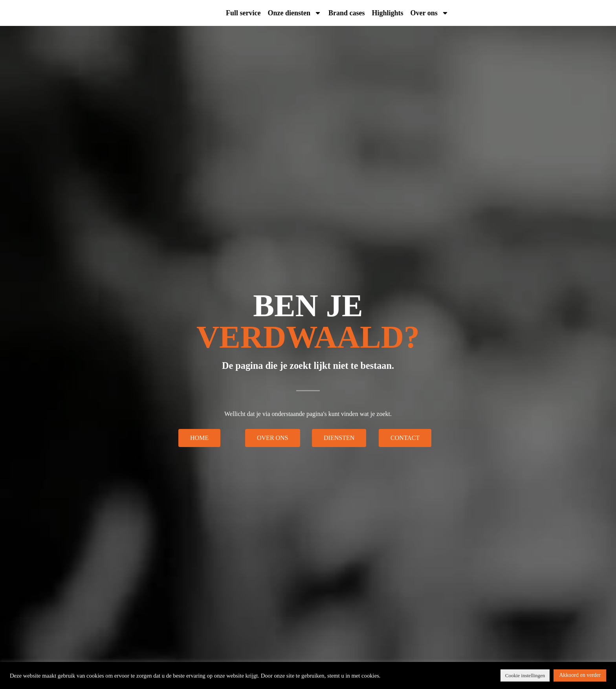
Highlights (388, 13)
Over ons (430, 13)
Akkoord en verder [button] (580, 675)
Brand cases (347, 13)
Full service (243, 13)
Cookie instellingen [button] (525, 675)
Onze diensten (294, 13)
